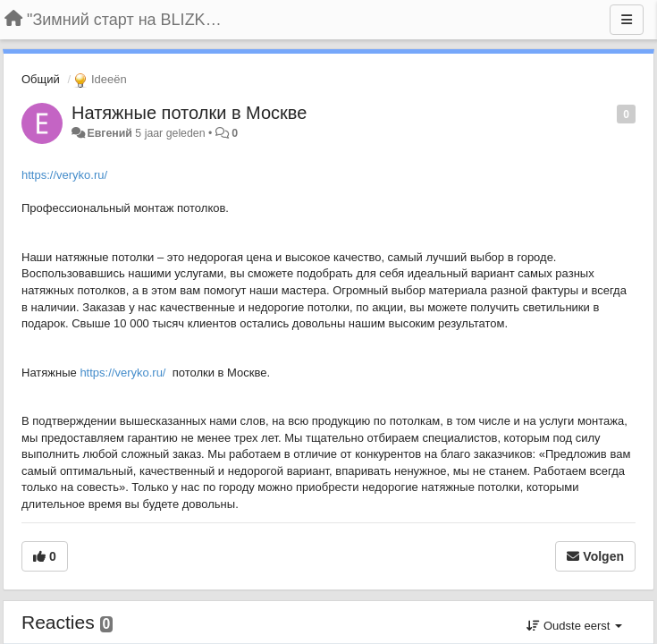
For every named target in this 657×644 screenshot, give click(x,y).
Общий (41, 79)
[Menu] (627, 20)
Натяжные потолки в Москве (189, 113)
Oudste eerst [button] (574, 626)
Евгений (109, 133)
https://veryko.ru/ (64, 175)
